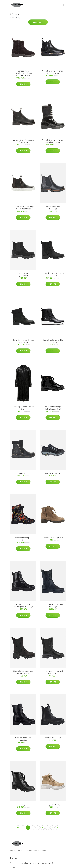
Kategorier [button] (37, 22)
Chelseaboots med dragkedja (53, 208)
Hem (12, 18)
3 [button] (38, 827)
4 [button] (43, 827)
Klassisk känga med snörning (23, 739)
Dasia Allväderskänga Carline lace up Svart (53, 408)
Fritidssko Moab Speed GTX (23, 539)
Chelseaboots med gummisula (23, 274)
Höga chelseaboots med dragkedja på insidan (23, 672)
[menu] (64, 5)
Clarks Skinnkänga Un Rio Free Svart (53, 341)
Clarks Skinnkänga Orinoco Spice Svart (23, 341)
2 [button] (33, 827)
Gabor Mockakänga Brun (53, 538)
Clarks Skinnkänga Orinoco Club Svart (53, 274)
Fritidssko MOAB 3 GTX (53, 473)
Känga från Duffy (53, 805)
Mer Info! (23, 84)
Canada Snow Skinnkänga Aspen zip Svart (53, 72)
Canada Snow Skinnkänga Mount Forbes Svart (53, 141)
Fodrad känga (23, 473)
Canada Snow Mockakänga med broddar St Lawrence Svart (23, 73)
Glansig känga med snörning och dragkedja (23, 606)
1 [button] (28, 827)
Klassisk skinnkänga (53, 738)
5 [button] (48, 827)
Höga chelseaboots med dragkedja (53, 606)
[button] (52, 828)
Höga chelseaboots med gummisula (53, 672)
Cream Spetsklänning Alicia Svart (23, 408)
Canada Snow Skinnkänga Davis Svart (23, 141)
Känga (23, 805)
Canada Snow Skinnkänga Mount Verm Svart (23, 208)
